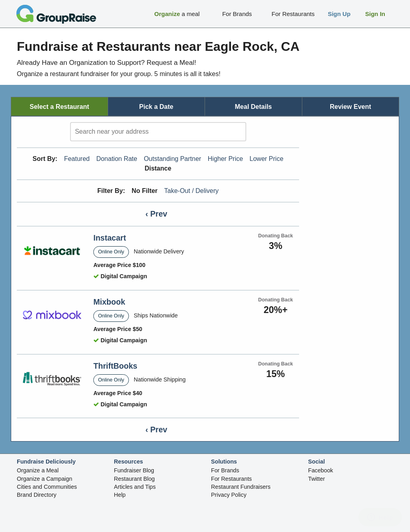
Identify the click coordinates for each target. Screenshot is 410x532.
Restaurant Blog (135, 479)
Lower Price (266, 159)
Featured (77, 159)
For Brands (225, 470)
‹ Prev (156, 214)
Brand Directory (37, 495)
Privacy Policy (229, 495)
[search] (158, 132)
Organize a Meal (38, 470)
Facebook (321, 470)
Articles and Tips (135, 487)
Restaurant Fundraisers (241, 487)
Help (120, 495)
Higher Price (225, 159)
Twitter (317, 479)
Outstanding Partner (172, 159)
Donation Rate (117, 159)
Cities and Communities (47, 487)
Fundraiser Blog (134, 470)
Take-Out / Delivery (191, 191)
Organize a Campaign (44, 479)
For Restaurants (231, 479)
